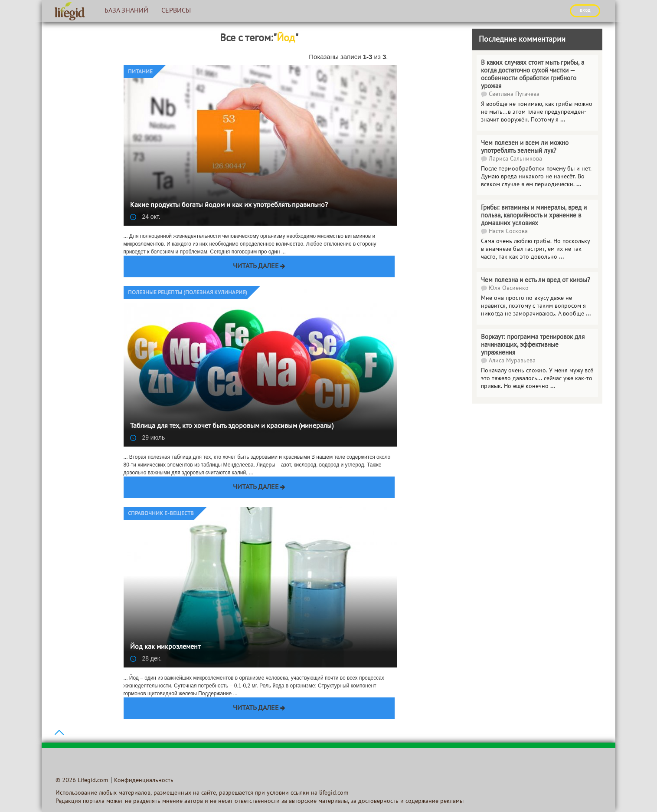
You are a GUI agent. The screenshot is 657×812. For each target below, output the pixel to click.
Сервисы (176, 11)
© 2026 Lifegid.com (82, 781)
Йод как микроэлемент (165, 647)
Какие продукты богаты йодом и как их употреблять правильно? (229, 205)
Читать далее (256, 266)
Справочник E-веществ (161, 514)
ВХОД (585, 10)
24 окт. (145, 217)
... (561, 257)
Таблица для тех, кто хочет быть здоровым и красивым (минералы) (232, 426)
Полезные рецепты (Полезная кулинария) (188, 293)
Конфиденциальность (144, 781)
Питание (140, 72)
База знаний (126, 11)
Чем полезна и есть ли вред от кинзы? (536, 280)
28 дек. (146, 658)
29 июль (148, 437)
